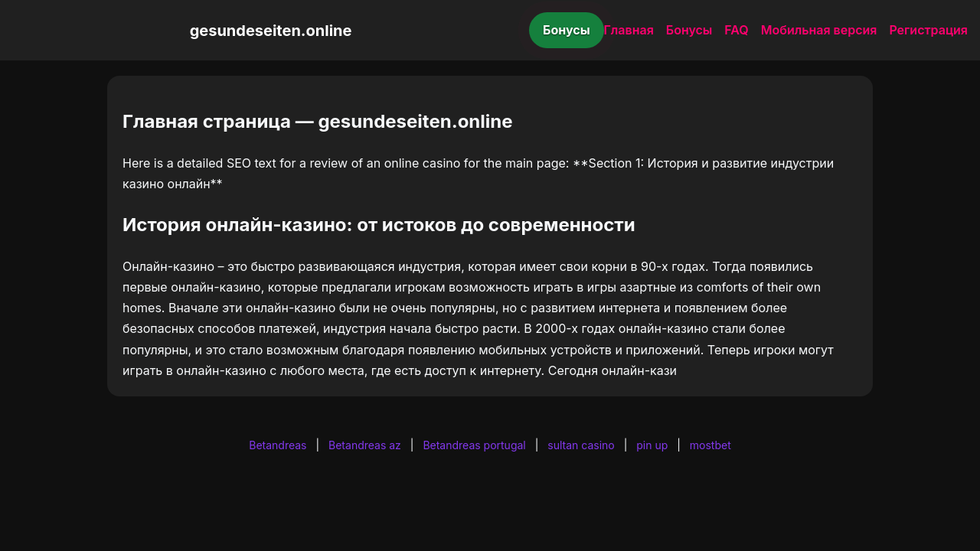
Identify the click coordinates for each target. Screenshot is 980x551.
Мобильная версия (819, 30)
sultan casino (581, 445)
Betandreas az (365, 445)
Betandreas (278, 445)
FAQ (736, 30)
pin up (652, 445)
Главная (629, 30)
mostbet (710, 445)
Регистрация (928, 30)
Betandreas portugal (474, 445)
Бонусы (567, 30)
